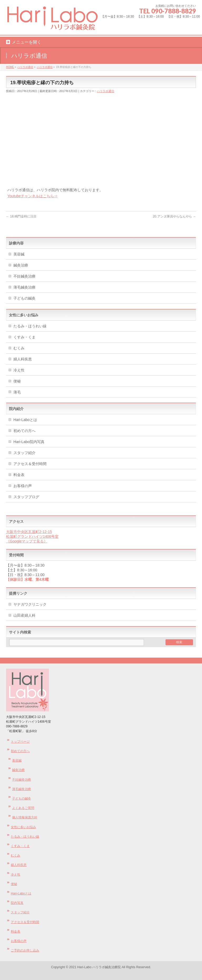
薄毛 (17, 392)
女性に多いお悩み (23, 827)
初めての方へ (24, 431)
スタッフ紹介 (24, 453)
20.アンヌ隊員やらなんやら (174, 216)
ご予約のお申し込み (25, 950)
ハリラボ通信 (105, 91)
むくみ (19, 348)
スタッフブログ (26, 497)
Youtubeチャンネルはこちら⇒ (32, 196)
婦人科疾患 (23, 359)
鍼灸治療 (21, 265)
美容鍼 (19, 254)
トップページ (20, 742)
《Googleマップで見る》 (27, 541)
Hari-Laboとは (25, 420)
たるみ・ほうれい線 (30, 326)
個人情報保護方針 (25, 817)
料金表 (19, 475)
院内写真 (17, 903)
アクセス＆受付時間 (30, 464)
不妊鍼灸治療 (24, 276)
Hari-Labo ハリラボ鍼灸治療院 (99, 967)
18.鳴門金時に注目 (21, 216)
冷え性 (19, 370)
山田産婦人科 (24, 615)
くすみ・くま (24, 337)
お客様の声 (23, 486)
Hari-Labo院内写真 (29, 442)
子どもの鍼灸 (24, 298)
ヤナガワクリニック (30, 604)
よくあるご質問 (23, 808)
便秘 (17, 381)
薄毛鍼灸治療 (24, 287)
